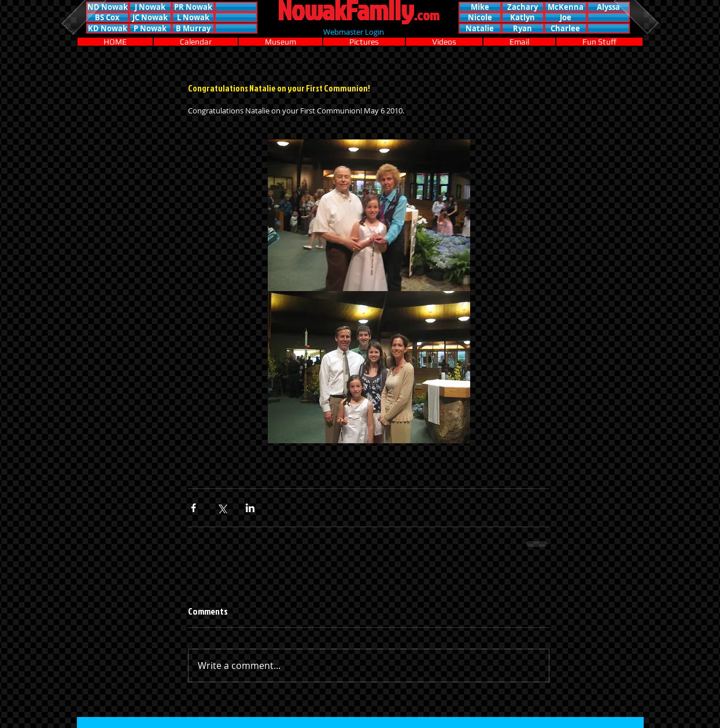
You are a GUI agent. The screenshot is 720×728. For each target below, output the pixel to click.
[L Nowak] (193, 17)
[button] (236, 7)
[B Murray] (193, 28)
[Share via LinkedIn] (250, 508)
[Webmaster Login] (354, 32)
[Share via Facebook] (193, 508)
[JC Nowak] (150, 17)
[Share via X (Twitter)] (222, 508)
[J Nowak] (150, 7)
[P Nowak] (150, 28)
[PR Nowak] (193, 7)
